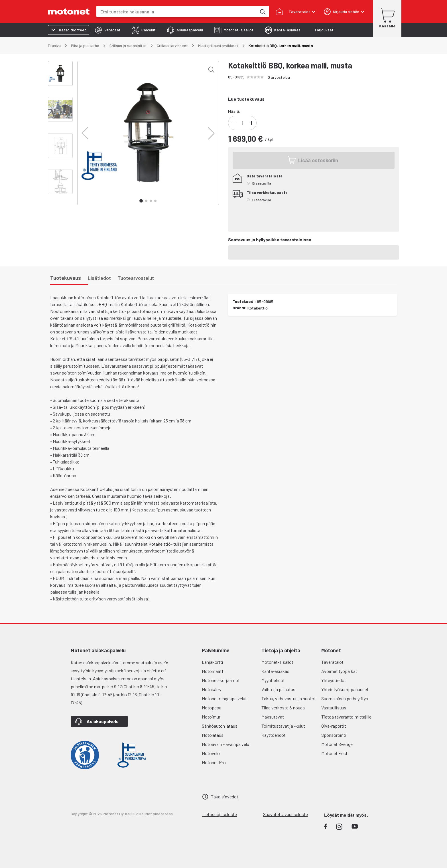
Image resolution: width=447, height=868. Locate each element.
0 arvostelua (279, 77)
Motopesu (212, 708)
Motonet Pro (214, 762)
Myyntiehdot (273, 680)
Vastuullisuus (334, 708)
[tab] (108, 30)
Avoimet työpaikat (339, 671)
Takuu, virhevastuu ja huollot (289, 698)
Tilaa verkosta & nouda (283, 708)
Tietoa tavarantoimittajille (346, 717)
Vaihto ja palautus (278, 689)
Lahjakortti (213, 662)
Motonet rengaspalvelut (224, 698)
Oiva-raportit (334, 726)
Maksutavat (273, 717)
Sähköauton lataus (220, 726)
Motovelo (211, 753)
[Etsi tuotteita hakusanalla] (262, 11)
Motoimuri (212, 717)
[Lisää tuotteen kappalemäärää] (251, 123)
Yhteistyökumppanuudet (345, 689)
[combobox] (176, 12)
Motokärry (212, 689)
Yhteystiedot (334, 680)
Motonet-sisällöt (277, 662)
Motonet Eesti (335, 753)
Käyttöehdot (274, 735)
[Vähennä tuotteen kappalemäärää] (233, 123)
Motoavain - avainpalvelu (225, 744)
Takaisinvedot (225, 797)
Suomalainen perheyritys (345, 698)
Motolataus (213, 735)
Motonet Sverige (337, 744)
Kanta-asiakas (275, 671)
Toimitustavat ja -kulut (283, 726)
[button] (85, 133)
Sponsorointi (334, 735)
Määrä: (234, 111)
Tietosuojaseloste (219, 814)
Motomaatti (213, 671)
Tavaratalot (332, 662)
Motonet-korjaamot (221, 680)
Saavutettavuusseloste (286, 814)
